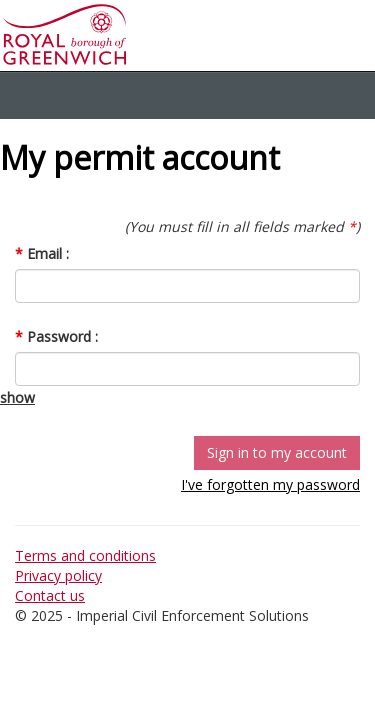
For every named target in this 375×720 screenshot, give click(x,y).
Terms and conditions (85, 555)
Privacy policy (58, 575)
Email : (42, 253)
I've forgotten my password (270, 484)
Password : (56, 336)
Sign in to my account (277, 452)
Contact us (50, 595)
